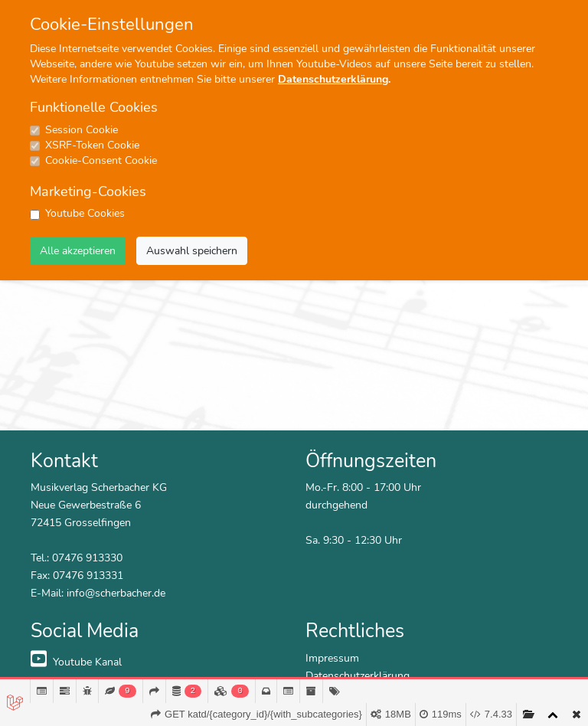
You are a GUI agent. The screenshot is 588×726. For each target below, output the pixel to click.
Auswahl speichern (192, 250)
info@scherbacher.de (116, 593)
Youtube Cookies (85, 213)
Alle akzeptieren (78, 250)
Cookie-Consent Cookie (101, 160)
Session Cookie (82, 130)
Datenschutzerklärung (333, 79)
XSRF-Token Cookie (92, 145)
